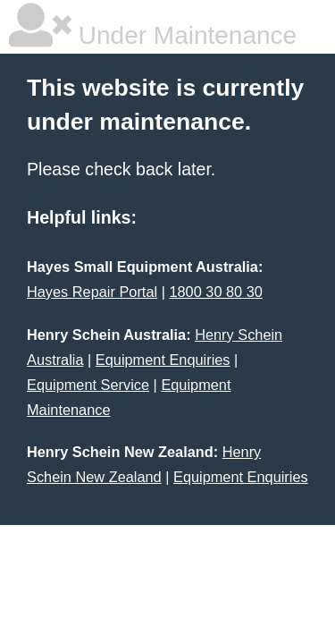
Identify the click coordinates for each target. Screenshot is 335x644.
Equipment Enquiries (163, 360)
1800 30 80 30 (215, 292)
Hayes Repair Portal (92, 292)
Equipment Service (88, 385)
